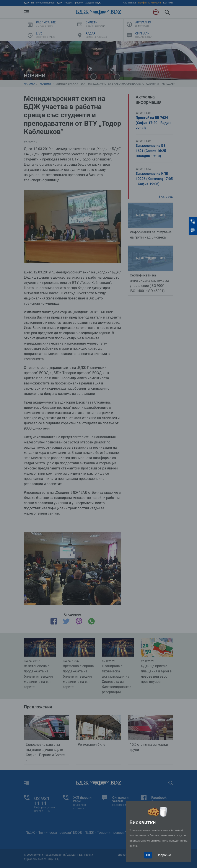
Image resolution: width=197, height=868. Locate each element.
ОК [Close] (148, 855)
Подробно (164, 855)
